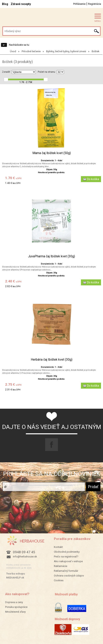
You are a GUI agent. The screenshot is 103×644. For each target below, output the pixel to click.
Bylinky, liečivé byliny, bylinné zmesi (66, 51)
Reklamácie (61, 566)
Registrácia (95, 4)
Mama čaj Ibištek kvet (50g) (52, 153)
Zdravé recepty (21, 4)
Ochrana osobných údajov (69, 576)
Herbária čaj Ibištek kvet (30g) (52, 360)
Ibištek (96, 51)
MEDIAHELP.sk (15, 578)
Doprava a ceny (14, 602)
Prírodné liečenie (31, 51)
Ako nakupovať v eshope (68, 561)
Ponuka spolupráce (16, 607)
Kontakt (58, 547)
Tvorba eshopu (16, 574)
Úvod (13, 51)
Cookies (59, 580)
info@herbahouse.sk (25, 557)
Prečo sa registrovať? (66, 557)
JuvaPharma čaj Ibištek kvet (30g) (51, 256)
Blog (5, 4)
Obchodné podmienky (67, 552)
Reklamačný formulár (66, 571)
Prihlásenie (79, 4)
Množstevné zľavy (15, 612)
